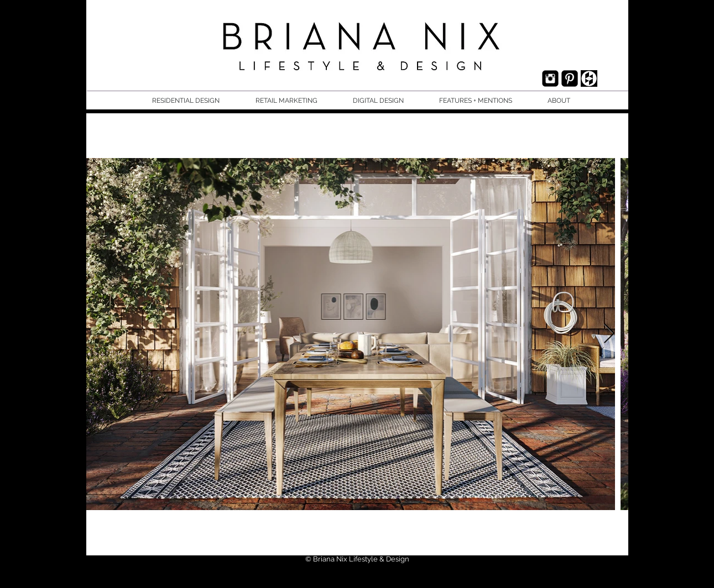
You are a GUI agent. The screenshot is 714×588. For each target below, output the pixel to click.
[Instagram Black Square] (550, 78)
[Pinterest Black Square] (570, 78)
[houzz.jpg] (589, 78)
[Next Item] (609, 334)
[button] (196, 101)
